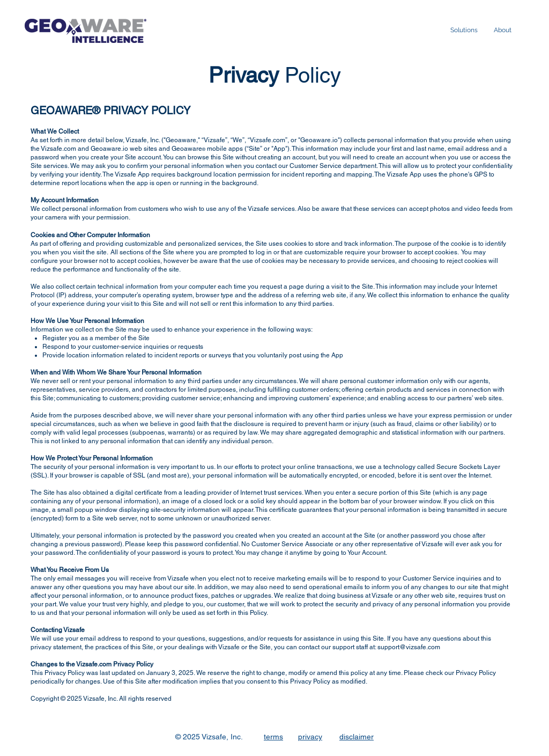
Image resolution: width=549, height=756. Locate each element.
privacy (310, 737)
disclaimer (357, 737)
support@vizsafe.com (409, 647)
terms (273, 737)
